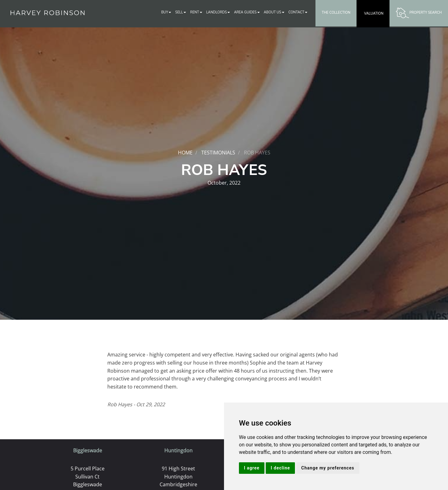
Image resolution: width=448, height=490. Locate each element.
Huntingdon (178, 450)
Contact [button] (298, 12)
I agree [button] (252, 468)
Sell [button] (181, 12)
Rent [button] (196, 12)
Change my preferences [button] (328, 468)
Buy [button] (166, 12)
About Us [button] (274, 12)
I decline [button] (280, 468)
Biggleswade (88, 450)
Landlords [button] (218, 12)
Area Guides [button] (247, 12)
